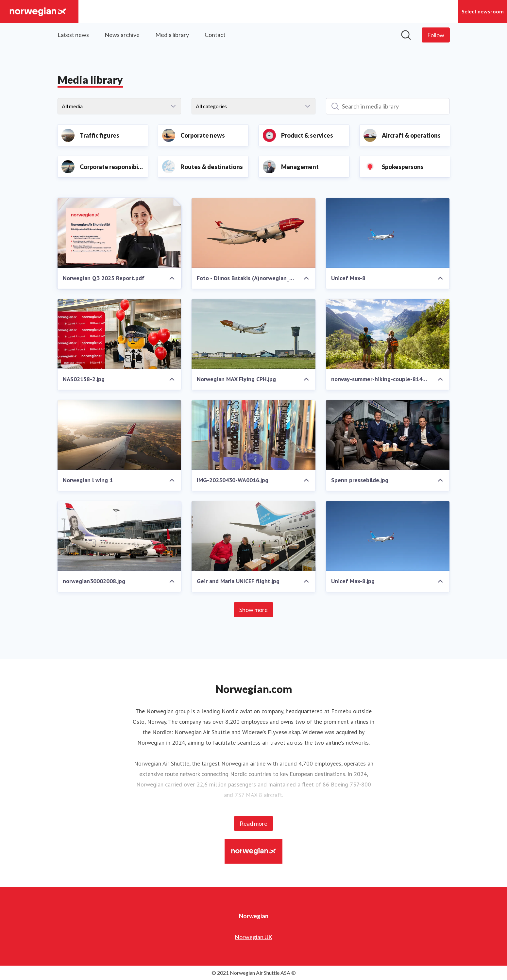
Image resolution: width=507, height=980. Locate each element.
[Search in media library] (388, 106)
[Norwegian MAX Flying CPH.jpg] (254, 334)
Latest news (73, 35)
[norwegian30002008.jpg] (119, 536)
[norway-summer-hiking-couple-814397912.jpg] (388, 334)
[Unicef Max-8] (388, 233)
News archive (122, 35)
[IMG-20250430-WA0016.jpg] (254, 435)
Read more (254, 823)
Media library (172, 34)
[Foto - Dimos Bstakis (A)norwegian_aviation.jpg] (254, 233)
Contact (215, 35)
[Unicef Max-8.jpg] (388, 536)
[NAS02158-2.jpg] (119, 334)
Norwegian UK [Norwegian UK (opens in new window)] (254, 937)
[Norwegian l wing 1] (119, 435)
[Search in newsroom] (406, 35)
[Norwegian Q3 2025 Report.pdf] (119, 233)
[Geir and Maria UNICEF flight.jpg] (254, 536)
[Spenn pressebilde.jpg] (388, 435)
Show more (254, 610)
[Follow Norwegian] (436, 35)
